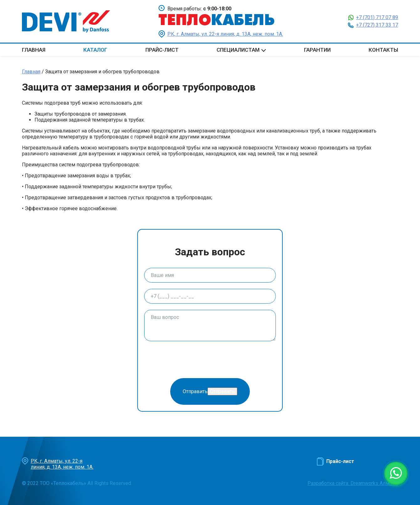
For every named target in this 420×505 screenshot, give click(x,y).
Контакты (383, 50)
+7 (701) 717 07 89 (377, 17)
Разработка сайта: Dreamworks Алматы (353, 483)
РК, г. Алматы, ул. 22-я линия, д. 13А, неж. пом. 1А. (225, 34)
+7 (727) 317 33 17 (377, 25)
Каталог (95, 50)
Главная (34, 50)
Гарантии (317, 50)
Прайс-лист (162, 50)
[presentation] (192, 360)
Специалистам (238, 50)
